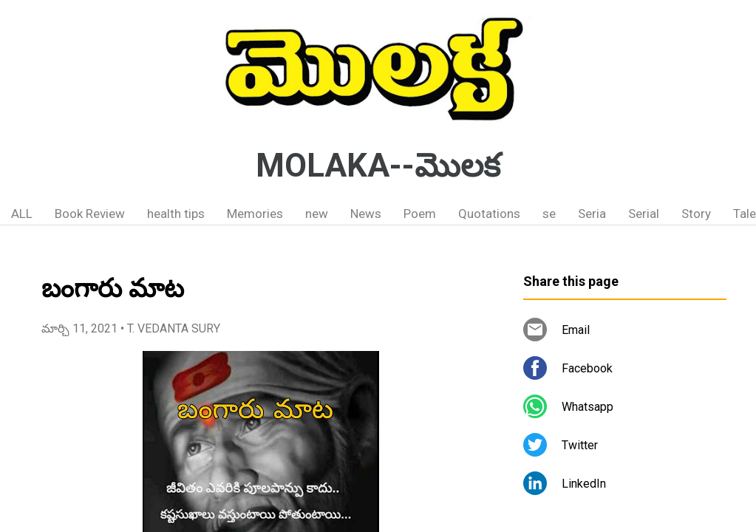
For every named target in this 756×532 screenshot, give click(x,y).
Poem (420, 214)
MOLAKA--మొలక (378, 166)
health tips (176, 214)
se (549, 214)
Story (696, 214)
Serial (644, 214)
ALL (22, 214)
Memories (255, 214)
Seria (592, 214)
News (366, 214)
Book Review (90, 214)
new (317, 214)
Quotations (489, 214)
